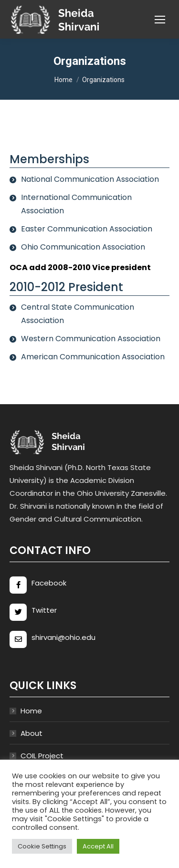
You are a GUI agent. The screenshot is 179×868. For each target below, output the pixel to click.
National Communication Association (90, 179)
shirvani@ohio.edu (63, 637)
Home (31, 711)
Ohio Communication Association (83, 247)
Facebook (49, 583)
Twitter (44, 610)
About (32, 733)
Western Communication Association (91, 339)
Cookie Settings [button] (42, 846)
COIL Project (42, 756)
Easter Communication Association (87, 229)
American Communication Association (93, 357)
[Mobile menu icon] (160, 20)
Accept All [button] (98, 846)
